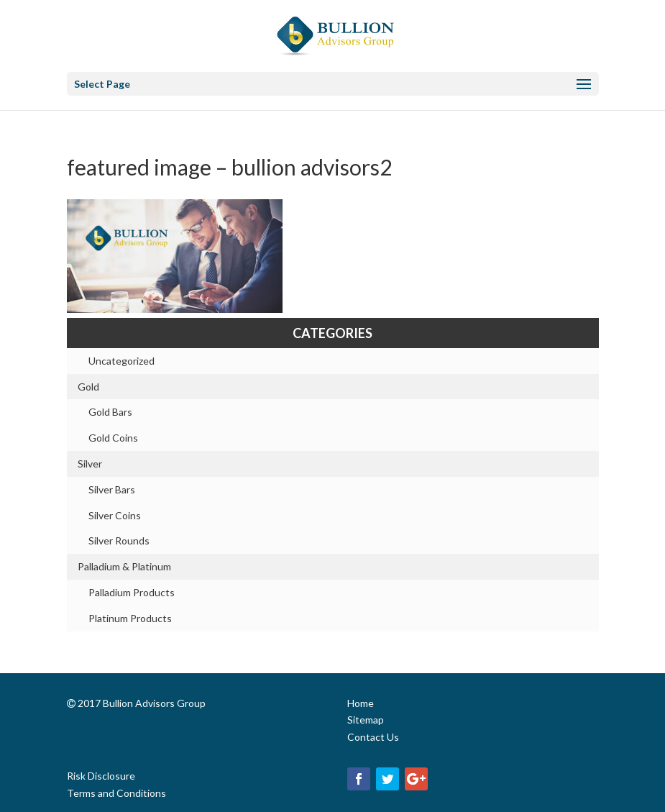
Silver (90, 464)
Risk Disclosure (101, 776)
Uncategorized (121, 361)
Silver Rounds (119, 540)
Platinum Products (130, 618)
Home (361, 703)
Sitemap (366, 720)
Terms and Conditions (116, 793)
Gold (88, 387)
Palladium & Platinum (124, 566)
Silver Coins (115, 515)
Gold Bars (110, 412)
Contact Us (373, 737)
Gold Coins (113, 438)
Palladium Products (132, 592)
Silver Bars (112, 489)
